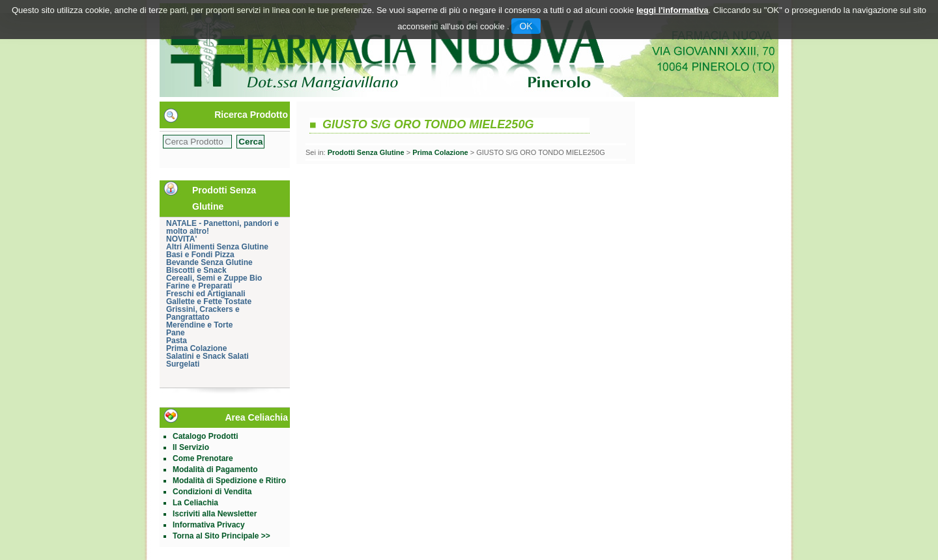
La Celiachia (195, 503)
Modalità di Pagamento (215, 469)
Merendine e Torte (199, 325)
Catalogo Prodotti (206, 436)
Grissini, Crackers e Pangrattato (203, 313)
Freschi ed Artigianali (206, 294)
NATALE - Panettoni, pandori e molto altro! (222, 227)
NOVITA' (181, 239)
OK (526, 26)
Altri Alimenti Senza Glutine (217, 247)
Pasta (177, 341)
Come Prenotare (203, 458)
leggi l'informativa (673, 10)
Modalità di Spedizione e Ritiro (229, 481)
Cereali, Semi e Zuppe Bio (214, 278)
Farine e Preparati (199, 286)
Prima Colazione (196, 348)
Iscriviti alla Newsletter (215, 514)
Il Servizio (191, 447)
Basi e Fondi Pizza (200, 255)
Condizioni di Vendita (212, 492)
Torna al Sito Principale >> (221, 536)
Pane (176, 333)
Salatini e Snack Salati (207, 356)
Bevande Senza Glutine (209, 262)
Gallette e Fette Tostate (209, 301)
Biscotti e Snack (196, 270)
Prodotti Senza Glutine (366, 152)
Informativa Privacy (209, 525)
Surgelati (183, 364)
